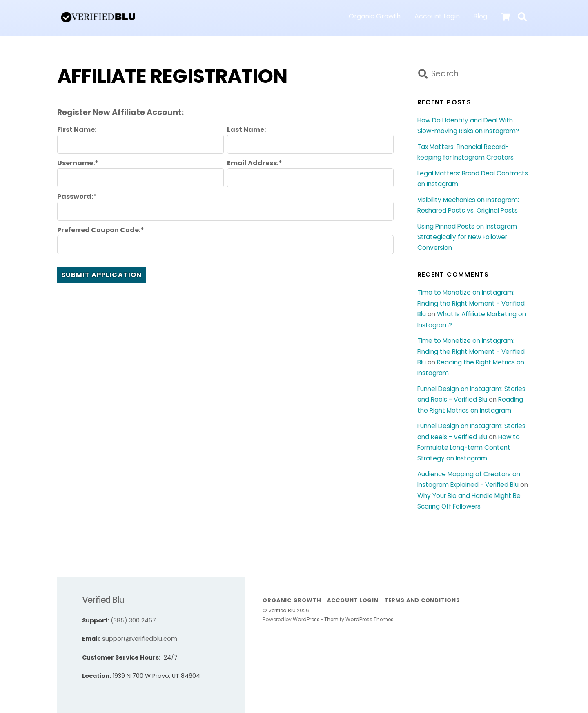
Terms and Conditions (422, 600)
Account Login (437, 16)
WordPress (306, 619)
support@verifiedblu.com (140, 639)
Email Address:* (255, 163)
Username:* (78, 163)
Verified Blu (282, 610)
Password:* (77, 197)
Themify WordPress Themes (359, 619)
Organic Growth (375, 16)
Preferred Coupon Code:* (101, 230)
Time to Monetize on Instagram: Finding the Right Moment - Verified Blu (471, 303)
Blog (480, 16)
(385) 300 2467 (133, 620)
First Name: (77, 130)
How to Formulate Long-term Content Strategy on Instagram (469, 448)
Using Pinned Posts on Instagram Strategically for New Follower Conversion (467, 237)
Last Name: (246, 130)
